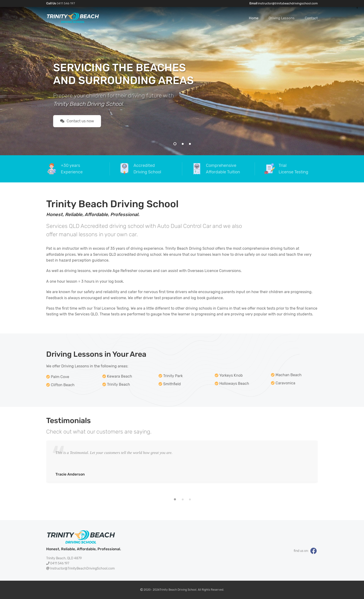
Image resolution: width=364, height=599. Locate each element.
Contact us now (77, 121)
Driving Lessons (282, 18)
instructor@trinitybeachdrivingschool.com (288, 3)
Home (254, 18)
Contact (311, 18)
